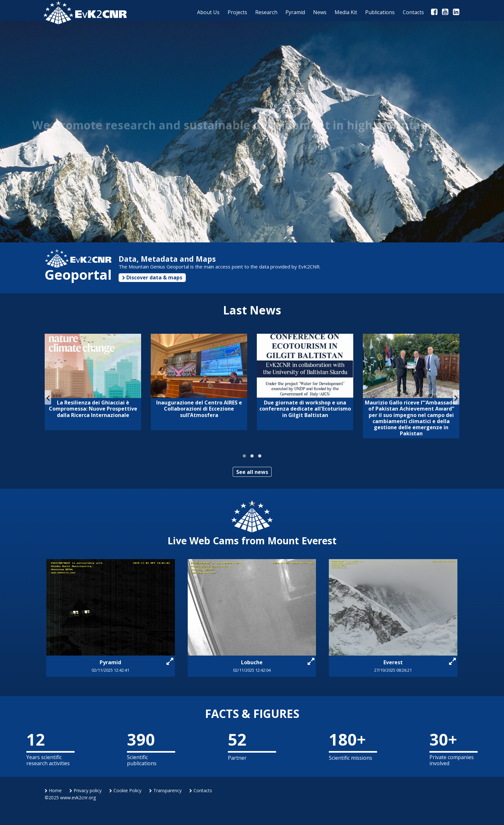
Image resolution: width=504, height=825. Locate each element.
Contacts (201, 790)
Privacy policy (85, 790)
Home (53, 790)
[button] (244, 456)
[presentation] (48, 398)
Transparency (165, 790)
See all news (252, 472)
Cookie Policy (125, 790)
